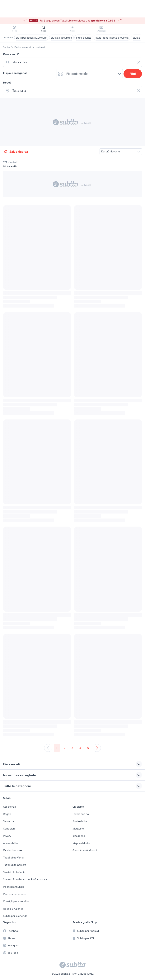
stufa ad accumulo (61, 38)
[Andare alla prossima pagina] (97, 748)
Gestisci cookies (13, 850)
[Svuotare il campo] (139, 62)
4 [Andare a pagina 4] (80, 748)
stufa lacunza (84, 38)
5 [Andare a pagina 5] (88, 748)
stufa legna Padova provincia (112, 38)
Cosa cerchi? (11, 54)
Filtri (133, 74)
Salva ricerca (16, 152)
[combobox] (73, 62)
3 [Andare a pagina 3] (72, 748)
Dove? (7, 83)
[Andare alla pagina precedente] (48, 748)
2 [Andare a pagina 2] (65, 748)
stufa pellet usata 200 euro (31, 38)
